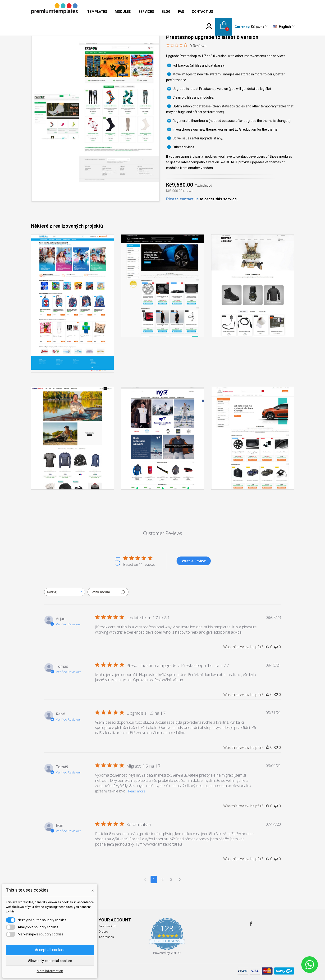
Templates (97, 12)
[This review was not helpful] (276, 647)
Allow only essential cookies (50, 961)
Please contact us (182, 199)
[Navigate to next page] (180, 879)
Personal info (108, 926)
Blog (166, 12)
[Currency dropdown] (260, 27)
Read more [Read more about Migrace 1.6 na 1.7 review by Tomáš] (137, 791)
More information (50, 971)
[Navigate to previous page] (145, 879)
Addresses (106, 937)
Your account (115, 920)
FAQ (181, 12)
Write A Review (194, 561)
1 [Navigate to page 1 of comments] (154, 879)
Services (146, 12)
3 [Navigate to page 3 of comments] (171, 879)
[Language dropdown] (284, 27)
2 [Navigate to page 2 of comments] (162, 879)
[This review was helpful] (267, 647)
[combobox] (65, 592)
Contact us (202, 12)
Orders (103, 932)
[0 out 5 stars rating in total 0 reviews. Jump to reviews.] (186, 46)
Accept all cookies (50, 950)
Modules (123, 12)
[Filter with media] (108, 592)
